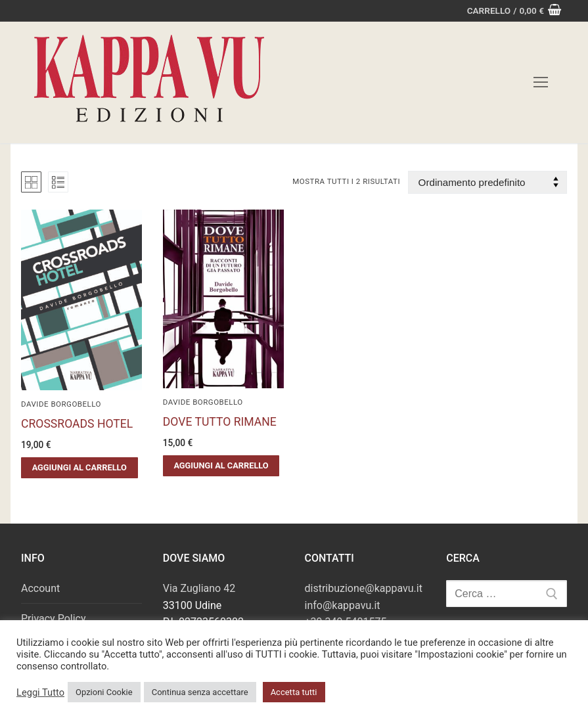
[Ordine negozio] (487, 182)
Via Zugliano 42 (199, 588)
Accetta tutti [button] (294, 692)
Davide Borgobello (61, 404)
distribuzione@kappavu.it (364, 588)
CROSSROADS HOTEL (77, 424)
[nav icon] (541, 83)
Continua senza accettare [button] (200, 692)
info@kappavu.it (343, 605)
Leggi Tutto (40, 692)
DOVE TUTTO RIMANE (220, 422)
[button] (79, 468)
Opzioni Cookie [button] (104, 692)
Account (40, 588)
